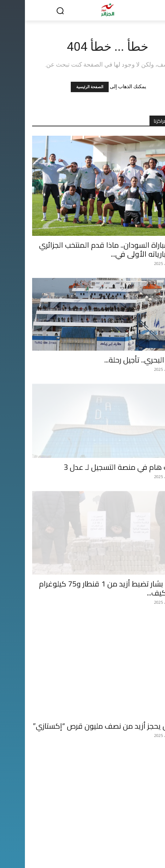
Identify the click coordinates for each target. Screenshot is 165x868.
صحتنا (94, 847)
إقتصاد (127, 839)
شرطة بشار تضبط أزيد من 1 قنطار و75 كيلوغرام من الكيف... (86, 579)
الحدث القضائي (74, 847)
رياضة (109, 839)
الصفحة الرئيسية (65, 87)
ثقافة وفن (35, 839)
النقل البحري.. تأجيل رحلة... (119, 360)
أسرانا (14, 839)
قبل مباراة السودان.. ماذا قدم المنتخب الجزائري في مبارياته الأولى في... (86, 249)
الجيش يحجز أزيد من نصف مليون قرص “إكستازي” (83, 690)
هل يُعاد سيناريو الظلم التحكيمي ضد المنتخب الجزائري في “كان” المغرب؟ (88, 802)
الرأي (76, 839)
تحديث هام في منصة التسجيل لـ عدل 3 (98, 467)
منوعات (58, 839)
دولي (92, 839)
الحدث (145, 839)
